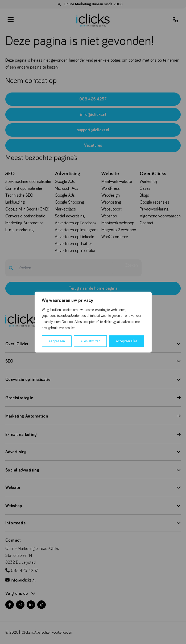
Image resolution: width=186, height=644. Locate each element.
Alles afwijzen (90, 341)
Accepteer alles (127, 341)
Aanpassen (57, 341)
